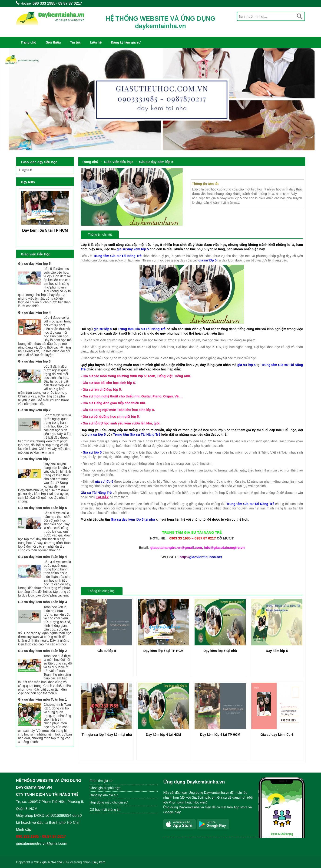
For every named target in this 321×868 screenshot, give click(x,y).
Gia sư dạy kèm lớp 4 (34, 312)
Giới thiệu (53, 42)
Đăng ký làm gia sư (126, 42)
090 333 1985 (44, 3)
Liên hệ (96, 42)
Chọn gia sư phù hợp (105, 788)
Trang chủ (28, 42)
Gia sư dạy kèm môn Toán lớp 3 (42, 602)
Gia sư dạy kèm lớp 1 (34, 459)
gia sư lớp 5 (103, 329)
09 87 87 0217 (70, 3)
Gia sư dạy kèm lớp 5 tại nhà (133, 519)
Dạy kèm (99, 862)
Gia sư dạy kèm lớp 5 (156, 162)
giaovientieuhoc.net (206, 557)
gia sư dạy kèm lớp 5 (133, 249)
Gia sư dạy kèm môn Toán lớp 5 (42, 508)
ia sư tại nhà (53, 862)
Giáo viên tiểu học (119, 162)
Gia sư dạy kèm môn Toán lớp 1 (42, 699)
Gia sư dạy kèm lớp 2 (34, 410)
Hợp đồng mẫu (101, 802)
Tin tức (76, 42)
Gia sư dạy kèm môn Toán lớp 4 (42, 557)
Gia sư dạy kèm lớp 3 (34, 361)
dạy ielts (27, 170)
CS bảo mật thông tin (105, 810)
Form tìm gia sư (101, 781)
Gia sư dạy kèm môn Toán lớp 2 (42, 651)
